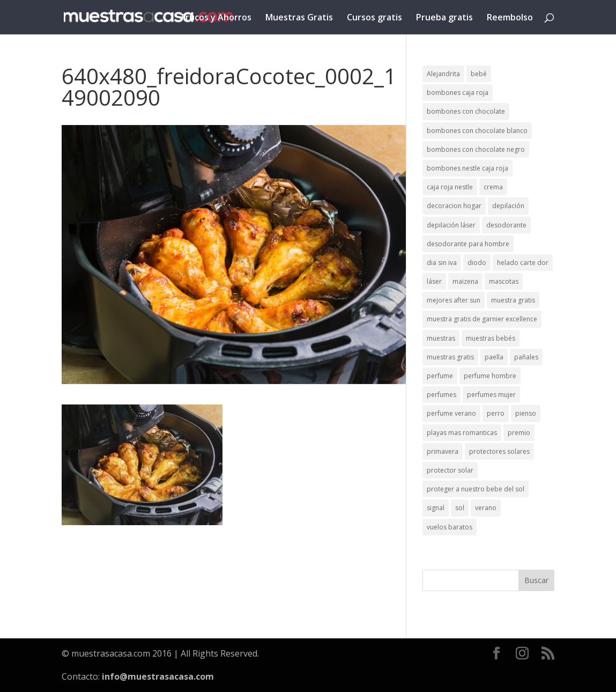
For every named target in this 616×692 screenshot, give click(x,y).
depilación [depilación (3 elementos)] (508, 206)
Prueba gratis (444, 18)
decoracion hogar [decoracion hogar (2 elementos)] (454, 206)
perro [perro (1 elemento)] (496, 413)
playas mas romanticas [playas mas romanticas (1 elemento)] (462, 433)
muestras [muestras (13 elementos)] (441, 338)
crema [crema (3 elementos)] (493, 187)
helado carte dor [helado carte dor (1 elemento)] (523, 263)
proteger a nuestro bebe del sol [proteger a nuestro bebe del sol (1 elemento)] (476, 489)
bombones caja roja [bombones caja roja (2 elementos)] (458, 93)
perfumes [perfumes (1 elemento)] (441, 395)
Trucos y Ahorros (216, 18)
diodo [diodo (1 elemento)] (477, 263)
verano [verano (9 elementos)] (486, 508)
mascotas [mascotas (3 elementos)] (504, 281)
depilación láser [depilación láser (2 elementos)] (451, 225)
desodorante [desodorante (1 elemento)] (506, 225)
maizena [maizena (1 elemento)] (465, 281)
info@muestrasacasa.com (158, 676)
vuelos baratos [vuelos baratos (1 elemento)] (450, 527)
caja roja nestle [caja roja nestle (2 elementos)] (450, 187)
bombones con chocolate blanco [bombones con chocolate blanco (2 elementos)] (477, 131)
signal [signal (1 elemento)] (436, 508)
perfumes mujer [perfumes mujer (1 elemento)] (491, 395)
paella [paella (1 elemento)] (494, 357)
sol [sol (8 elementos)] (460, 508)
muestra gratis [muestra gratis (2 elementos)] (513, 300)
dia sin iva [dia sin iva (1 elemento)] (442, 263)
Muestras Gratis (299, 18)
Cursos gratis (374, 18)
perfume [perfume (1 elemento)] (440, 376)
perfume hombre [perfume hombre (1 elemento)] (490, 376)
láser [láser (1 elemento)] (434, 281)
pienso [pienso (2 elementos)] (526, 413)
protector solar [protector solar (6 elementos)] (450, 470)
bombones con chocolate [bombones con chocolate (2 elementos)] (466, 111)
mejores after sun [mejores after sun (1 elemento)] (454, 300)
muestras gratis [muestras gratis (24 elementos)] (450, 357)
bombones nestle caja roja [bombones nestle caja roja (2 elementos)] (467, 168)
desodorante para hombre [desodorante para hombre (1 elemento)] (468, 244)
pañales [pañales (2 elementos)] (526, 357)
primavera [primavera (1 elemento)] (443, 451)
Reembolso (510, 18)
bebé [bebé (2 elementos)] (479, 74)
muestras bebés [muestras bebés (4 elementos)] (491, 338)
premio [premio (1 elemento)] (519, 433)
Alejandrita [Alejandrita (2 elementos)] (443, 74)
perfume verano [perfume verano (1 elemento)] (451, 413)
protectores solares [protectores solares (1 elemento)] (499, 451)
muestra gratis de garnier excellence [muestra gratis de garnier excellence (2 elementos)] (482, 319)
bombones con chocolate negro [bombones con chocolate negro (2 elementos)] (476, 149)
